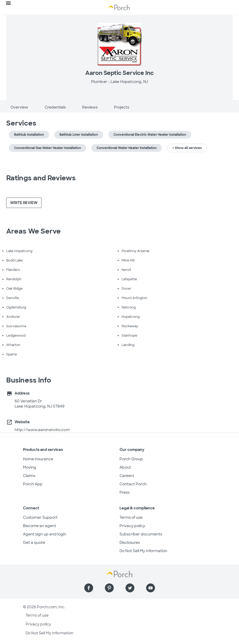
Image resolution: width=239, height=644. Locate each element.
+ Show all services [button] (187, 148)
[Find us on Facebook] (89, 588)
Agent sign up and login (45, 534)
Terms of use (131, 517)
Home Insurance (38, 459)
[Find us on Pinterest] (109, 588)
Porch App (33, 484)
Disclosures (130, 542)
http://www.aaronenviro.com (42, 430)
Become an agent (40, 526)
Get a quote (34, 542)
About (125, 467)
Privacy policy (132, 526)
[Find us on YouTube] (151, 588)
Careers (127, 476)
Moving (30, 467)
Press (124, 492)
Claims (29, 476)
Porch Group (131, 459)
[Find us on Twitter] (130, 588)
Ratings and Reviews (41, 178)
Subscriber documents (141, 534)
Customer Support (40, 517)
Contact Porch (133, 484)
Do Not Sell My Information (143, 551)
